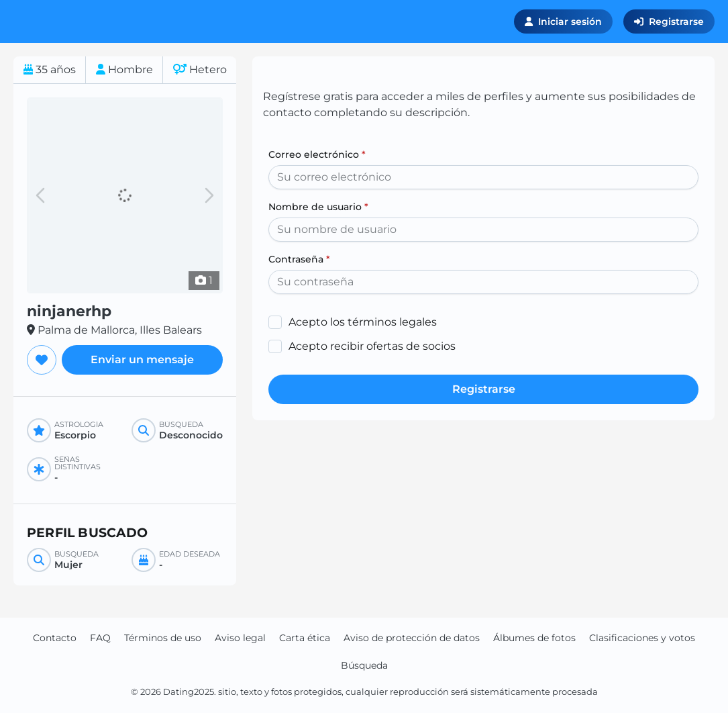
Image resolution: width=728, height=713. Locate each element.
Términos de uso (163, 638)
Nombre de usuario (318, 207)
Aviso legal (240, 638)
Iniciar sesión (563, 21)
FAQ (100, 638)
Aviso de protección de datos (412, 638)
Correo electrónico (317, 154)
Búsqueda (364, 665)
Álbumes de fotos (534, 638)
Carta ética (305, 638)
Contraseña (299, 259)
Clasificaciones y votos (642, 638)
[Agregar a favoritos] (42, 360)
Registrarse (669, 21)
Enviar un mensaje (142, 360)
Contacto (55, 638)
